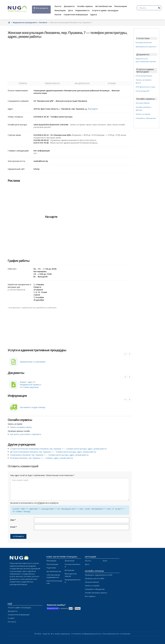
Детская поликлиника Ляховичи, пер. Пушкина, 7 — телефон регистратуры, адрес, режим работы (53, 452)
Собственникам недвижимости (53, 576)
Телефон (23, 83)
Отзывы (112, 83)
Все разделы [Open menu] (41, 9)
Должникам (70, 561)
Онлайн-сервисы (85, 6)
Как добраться (82, 83)
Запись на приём (143, 114)
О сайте (11, 618)
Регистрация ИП (143, 91)
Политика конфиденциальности (87, 634)
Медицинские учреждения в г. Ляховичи (30, 23)
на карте (93, 109)
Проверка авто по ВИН (95, 578)
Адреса (94, 15)
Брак (105, 561)
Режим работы (52, 83)
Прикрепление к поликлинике (33, 362)
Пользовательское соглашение (117, 634)
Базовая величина (144, 42)
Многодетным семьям (71, 575)
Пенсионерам (121, 6)
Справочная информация (76, 15)
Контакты (12, 622)
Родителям (51, 568)
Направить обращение (146, 118)
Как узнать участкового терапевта (26, 434)
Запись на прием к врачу (21, 427)
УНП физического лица (145, 87)
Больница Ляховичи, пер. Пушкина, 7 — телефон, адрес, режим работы (42, 458)
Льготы (58, 6)
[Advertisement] (70, 59)
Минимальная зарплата (146, 47)
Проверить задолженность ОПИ (99, 575)
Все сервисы (90, 596)
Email (14, 527)
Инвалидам (60, 10)
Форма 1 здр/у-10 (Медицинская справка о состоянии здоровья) (31, 385)
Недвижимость (82, 10)
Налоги (58, 15)
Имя (13, 520)
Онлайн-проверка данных (96, 593)
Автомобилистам (104, 6)
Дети (70, 10)
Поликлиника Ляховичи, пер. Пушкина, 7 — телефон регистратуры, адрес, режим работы (49, 455)
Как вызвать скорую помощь (33, 407)
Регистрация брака (144, 76)
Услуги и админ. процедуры (105, 10)
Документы (69, 6)
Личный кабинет (143, 103)
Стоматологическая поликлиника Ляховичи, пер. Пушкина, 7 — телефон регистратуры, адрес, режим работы (58, 449)
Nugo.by (46, 634)
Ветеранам (69, 570)
